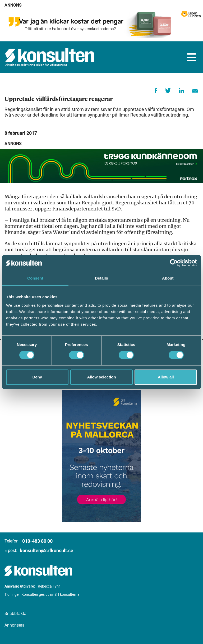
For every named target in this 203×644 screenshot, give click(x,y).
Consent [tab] (35, 278)
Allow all (166, 377)
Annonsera (15, 625)
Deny (37, 377)
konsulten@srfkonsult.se (47, 551)
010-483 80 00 (37, 541)
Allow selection (101, 377)
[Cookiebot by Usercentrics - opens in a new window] (174, 263)
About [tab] (168, 278)
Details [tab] (101, 278)
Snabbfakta (15, 614)
